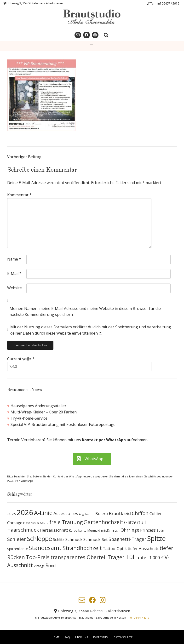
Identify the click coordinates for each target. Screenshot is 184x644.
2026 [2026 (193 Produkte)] (25, 512)
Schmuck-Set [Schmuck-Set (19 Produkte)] (95, 539)
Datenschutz (123, 637)
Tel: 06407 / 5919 (139, 618)
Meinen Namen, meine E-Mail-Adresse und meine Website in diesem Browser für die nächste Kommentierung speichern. (85, 312)
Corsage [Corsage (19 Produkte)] (15, 523)
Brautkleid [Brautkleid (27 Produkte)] (120, 513)
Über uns (82, 637)
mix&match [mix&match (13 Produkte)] (110, 530)
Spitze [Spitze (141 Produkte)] (156, 538)
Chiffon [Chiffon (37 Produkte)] (140, 513)
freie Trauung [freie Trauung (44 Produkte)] (66, 522)
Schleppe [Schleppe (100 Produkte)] (40, 539)
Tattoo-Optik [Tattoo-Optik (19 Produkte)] (115, 548)
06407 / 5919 (170, 3)
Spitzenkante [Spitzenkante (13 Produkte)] (17, 549)
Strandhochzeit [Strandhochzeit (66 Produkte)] (82, 548)
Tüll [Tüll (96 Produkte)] (130, 557)
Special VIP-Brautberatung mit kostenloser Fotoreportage (63, 424)
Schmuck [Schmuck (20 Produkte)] (74, 539)
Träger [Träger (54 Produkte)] (116, 557)
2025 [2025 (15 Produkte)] (11, 514)
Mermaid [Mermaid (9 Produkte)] (94, 531)
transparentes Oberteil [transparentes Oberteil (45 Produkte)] (79, 557)
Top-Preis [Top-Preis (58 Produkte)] (38, 557)
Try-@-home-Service (29, 418)
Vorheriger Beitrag (24, 157)
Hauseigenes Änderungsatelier (38, 406)
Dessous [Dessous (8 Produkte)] (29, 523)
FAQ (67, 637)
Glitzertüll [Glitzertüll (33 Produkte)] (135, 522)
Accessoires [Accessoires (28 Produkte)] (66, 513)
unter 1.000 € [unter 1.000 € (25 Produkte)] (150, 557)
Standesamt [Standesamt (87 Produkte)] (45, 548)
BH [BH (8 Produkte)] (92, 514)
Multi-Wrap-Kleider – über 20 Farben (44, 412)
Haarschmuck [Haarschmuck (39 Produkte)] (23, 530)
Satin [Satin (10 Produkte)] (160, 530)
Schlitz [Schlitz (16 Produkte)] (59, 540)
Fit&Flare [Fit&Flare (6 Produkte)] (43, 523)
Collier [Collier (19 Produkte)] (156, 513)
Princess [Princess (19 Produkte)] (148, 530)
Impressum (101, 637)
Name (14, 259)
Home (55, 637)
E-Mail (14, 273)
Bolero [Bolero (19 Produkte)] (102, 513)
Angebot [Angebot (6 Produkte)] (84, 514)
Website (14, 288)
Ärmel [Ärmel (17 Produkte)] (51, 566)
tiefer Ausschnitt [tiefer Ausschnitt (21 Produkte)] (143, 548)
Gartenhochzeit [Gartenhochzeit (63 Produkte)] (103, 522)
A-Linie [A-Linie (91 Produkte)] (43, 513)
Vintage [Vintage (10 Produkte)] (39, 566)
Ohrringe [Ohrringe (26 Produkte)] (130, 530)
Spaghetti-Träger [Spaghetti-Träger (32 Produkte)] (127, 539)
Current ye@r (21, 359)
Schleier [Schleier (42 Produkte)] (17, 539)
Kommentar (19, 195)
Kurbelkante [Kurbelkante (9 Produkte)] (78, 531)
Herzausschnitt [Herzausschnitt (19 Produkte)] (54, 530)
